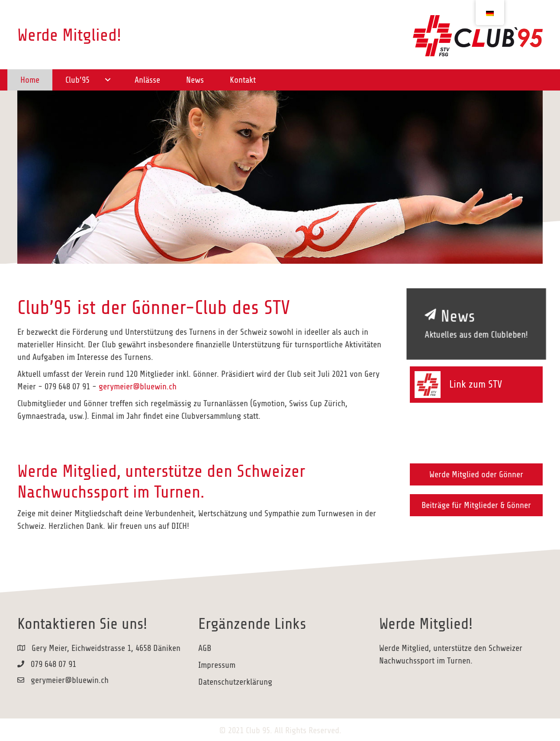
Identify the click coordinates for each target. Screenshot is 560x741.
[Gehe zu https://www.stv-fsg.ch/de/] (476, 385)
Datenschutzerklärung (235, 682)
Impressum (217, 665)
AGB (205, 648)
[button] (108, 80)
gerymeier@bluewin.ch (138, 387)
